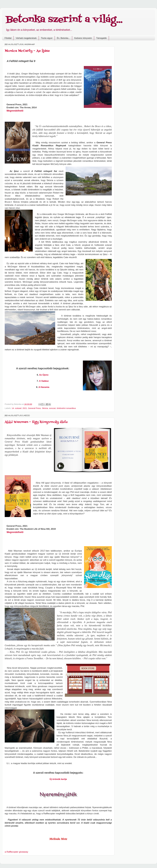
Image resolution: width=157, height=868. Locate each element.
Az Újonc (44, 375)
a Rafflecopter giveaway (16, 852)
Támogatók (101, 38)
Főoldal (8, 38)
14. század (17, 408)
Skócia (45, 408)
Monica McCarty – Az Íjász (27, 51)
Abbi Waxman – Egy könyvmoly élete (36, 422)
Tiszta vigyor (47, 38)
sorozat (52, 408)
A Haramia (44, 387)
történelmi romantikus (66, 408)
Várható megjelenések (26, 38)
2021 (25, 408)
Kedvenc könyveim (83, 38)
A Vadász (44, 381)
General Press (35, 408)
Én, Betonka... (63, 38)
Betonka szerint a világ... (64, 20)
